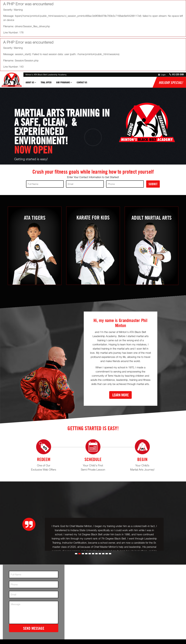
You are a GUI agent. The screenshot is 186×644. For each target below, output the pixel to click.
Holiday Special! (171, 83)
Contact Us (82, 82)
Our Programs (64, 84)
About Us (31, 84)
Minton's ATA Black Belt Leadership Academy (46, 74)
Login (162, 74)
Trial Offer (46, 82)
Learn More (120, 395)
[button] (76, 576)
